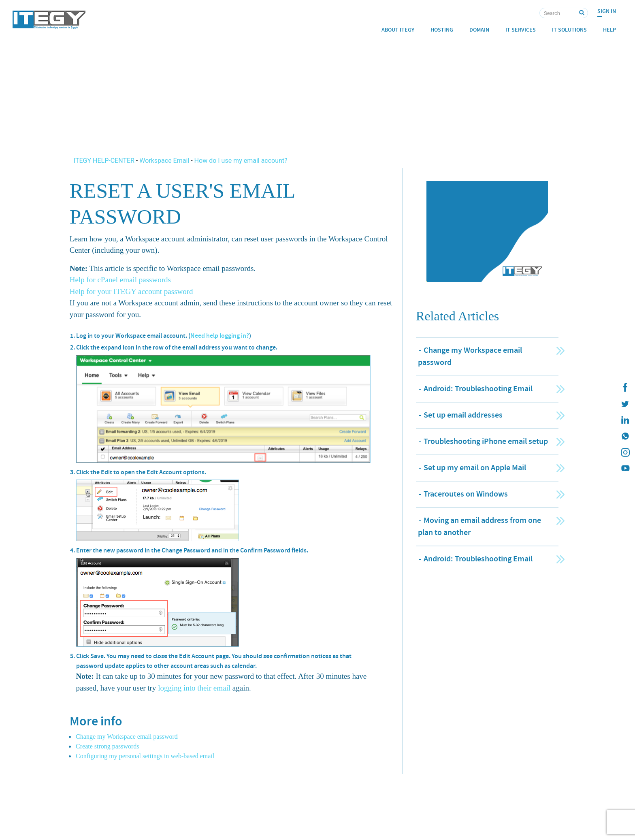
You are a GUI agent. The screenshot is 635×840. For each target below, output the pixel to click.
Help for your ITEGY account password (131, 291)
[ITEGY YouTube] (625, 469)
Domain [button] (479, 30)
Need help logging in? (220, 336)
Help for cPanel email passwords (120, 280)
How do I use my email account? (241, 161)
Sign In (607, 11)
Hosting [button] (442, 30)
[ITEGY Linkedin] (625, 420)
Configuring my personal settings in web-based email (145, 756)
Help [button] (609, 30)
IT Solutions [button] (569, 30)
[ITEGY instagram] (625, 452)
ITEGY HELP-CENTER (105, 161)
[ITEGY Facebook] (625, 388)
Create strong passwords (107, 746)
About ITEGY (398, 30)
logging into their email (194, 688)
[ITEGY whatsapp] (625, 436)
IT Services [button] (521, 30)
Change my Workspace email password (127, 737)
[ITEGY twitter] (625, 404)
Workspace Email (164, 161)
